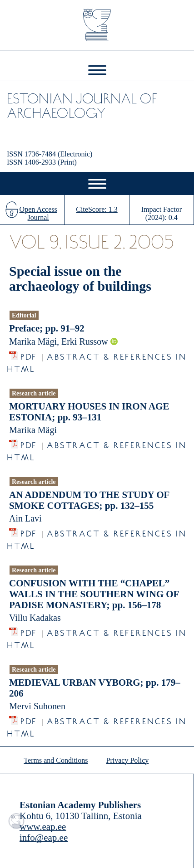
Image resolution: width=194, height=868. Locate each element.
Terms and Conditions (56, 760)
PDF (29, 354)
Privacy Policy (128, 760)
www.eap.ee (43, 827)
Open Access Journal (38, 213)
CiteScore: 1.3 (97, 209)
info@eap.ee (44, 838)
